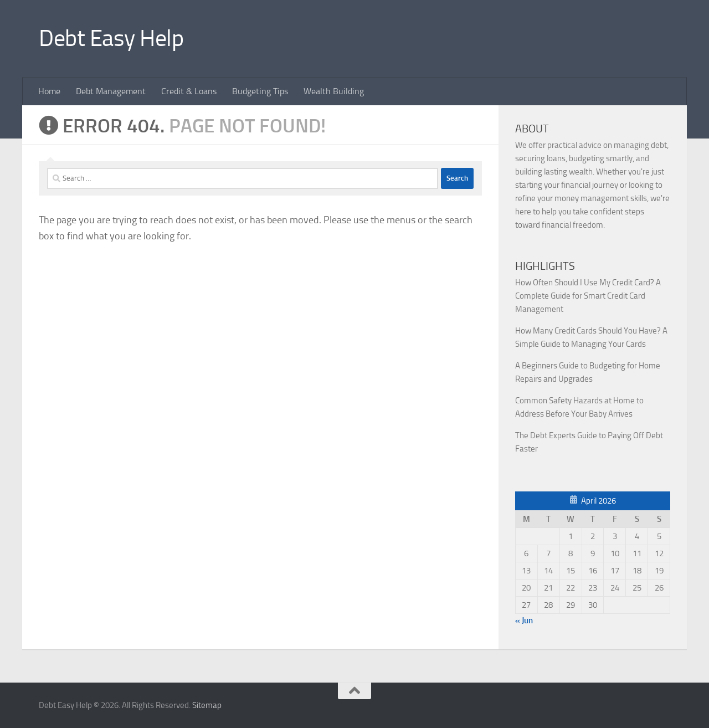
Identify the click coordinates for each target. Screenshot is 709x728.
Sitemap (207, 705)
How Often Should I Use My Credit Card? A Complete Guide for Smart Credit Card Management (588, 296)
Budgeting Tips (260, 91)
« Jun (524, 621)
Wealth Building (334, 91)
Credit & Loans (189, 91)
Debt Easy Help (111, 38)
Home (49, 91)
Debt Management (111, 91)
